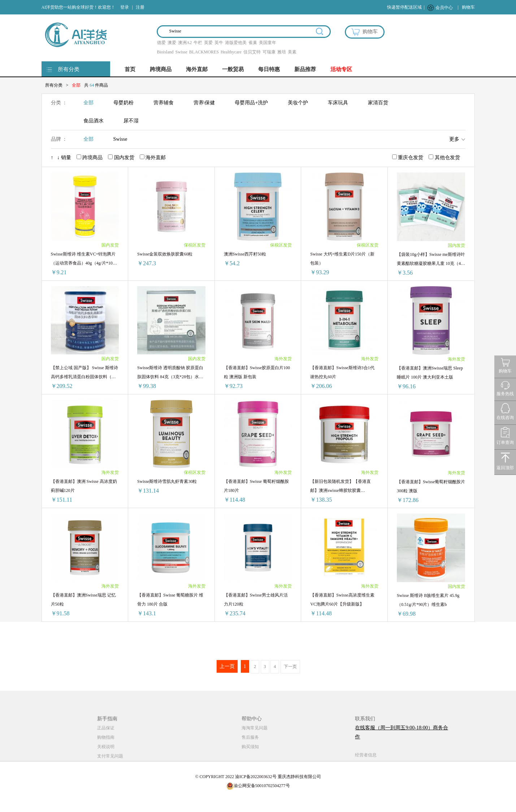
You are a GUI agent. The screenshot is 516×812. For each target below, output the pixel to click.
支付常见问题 (110, 756)
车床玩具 (338, 103)
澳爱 (172, 43)
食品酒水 (94, 121)
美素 (292, 52)
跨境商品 (161, 69)
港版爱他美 (236, 43)
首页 (130, 69)
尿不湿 (131, 121)
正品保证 (106, 728)
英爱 (208, 43)
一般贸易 (233, 69)
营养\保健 (204, 103)
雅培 (282, 52)
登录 (125, 7)
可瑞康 (269, 52)
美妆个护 (298, 103)
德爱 (161, 43)
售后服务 (250, 737)
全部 (88, 103)
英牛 (219, 43)
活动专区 (341, 69)
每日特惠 (269, 69)
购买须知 (250, 747)
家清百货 (378, 103)
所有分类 (69, 69)
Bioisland (165, 52)
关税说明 (106, 747)
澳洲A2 (185, 43)
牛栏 (198, 43)
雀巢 (253, 43)
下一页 (290, 667)
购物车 (468, 7)
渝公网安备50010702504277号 (258, 786)
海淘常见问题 (255, 728)
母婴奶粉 (123, 103)
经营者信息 (366, 755)
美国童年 (268, 43)
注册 (140, 7)
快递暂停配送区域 (404, 7)
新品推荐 (305, 69)
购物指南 (106, 737)
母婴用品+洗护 (251, 103)
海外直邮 (197, 69)
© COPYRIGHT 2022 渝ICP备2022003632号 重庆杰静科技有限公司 (258, 777)
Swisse (181, 52)
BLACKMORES (204, 52)
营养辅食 (164, 103)
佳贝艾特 (252, 52)
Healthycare (231, 52)
